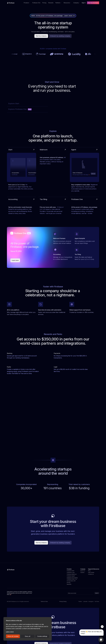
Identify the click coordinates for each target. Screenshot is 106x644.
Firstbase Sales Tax (72, 579)
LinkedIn (85, 601)
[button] (27, 3)
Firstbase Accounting (72, 578)
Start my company (41, 36)
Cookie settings (42, 636)
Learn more (10, 632)
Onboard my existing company (60, 36)
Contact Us (91, 574)
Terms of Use (44, 601)
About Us (83, 571)
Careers (82, 572)
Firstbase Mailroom (72, 574)
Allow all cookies (13, 636)
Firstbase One (36, 3)
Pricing (44, 3)
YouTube (97, 601)
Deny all (28, 636)
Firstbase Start (71, 571)
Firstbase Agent (71, 576)
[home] (15, 3)
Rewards (51, 3)
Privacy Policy (63, 601)
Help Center (91, 572)
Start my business (93, 3)
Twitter (80, 601)
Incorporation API (71, 581)
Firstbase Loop (71, 572)
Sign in (84, 3)
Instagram (91, 601)
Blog (89, 571)
